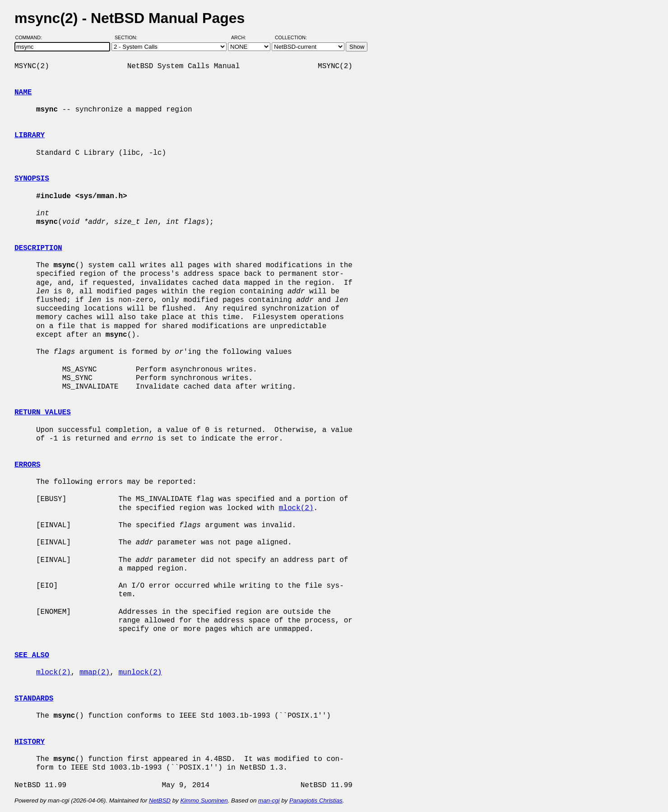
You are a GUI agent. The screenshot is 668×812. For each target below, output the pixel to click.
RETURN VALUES (43, 413)
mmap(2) (95, 673)
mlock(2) (296, 508)
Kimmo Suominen (204, 800)
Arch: (243, 37)
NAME (23, 93)
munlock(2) (140, 673)
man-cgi (269, 800)
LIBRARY (30, 135)
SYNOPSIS (32, 179)
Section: (128, 37)
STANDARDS (34, 699)
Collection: (291, 37)
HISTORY (30, 742)
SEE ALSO (32, 655)
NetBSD (160, 800)
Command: (31, 37)
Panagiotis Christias (316, 800)
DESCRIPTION (38, 248)
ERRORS (28, 465)
